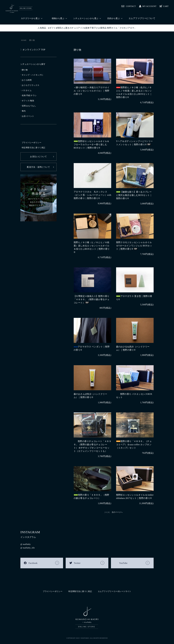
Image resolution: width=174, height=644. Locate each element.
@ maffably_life (28, 548)
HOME (24, 40)
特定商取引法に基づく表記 (34, 148)
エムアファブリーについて (142, 18)
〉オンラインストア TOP (33, 50)
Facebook (33, 563)
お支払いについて (38, 156)
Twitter (77, 563)
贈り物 (32, 40)
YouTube (123, 563)
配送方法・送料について (38, 167)
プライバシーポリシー (32, 143)
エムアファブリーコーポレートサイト (115, 591)
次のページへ (117, 512)
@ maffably (26, 544)
